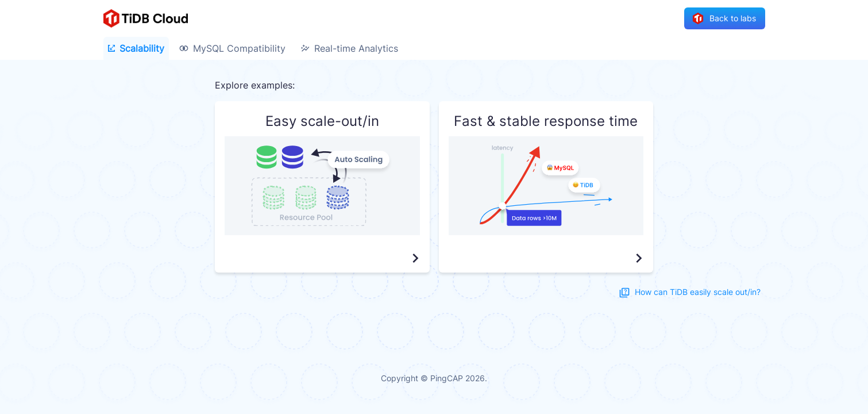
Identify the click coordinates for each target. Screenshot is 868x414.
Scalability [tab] (136, 48)
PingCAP (447, 378)
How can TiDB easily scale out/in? (691, 292)
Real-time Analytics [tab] (349, 48)
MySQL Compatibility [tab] (232, 48)
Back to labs (725, 19)
